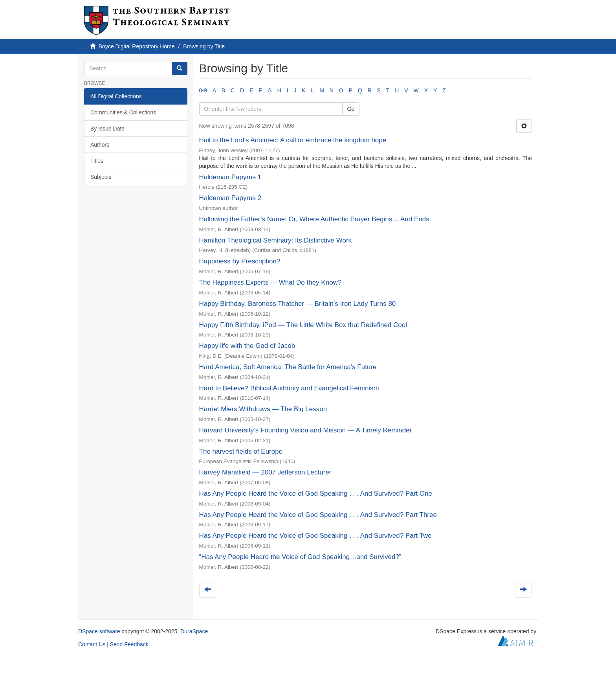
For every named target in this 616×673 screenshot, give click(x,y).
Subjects (101, 177)
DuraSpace (194, 631)
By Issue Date (107, 129)
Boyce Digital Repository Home (137, 46)
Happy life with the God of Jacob (247, 346)
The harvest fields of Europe (241, 451)
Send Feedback (129, 644)
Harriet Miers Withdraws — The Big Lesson (263, 409)
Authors (100, 145)
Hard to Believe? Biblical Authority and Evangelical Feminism (289, 388)
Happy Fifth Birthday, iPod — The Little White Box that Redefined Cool (303, 325)
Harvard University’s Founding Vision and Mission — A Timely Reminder (306, 430)
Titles (97, 161)
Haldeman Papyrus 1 (230, 177)
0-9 (203, 90)
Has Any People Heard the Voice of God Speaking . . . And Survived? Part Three (318, 515)
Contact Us (92, 644)
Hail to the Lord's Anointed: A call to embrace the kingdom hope (293, 140)
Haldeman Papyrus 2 (230, 198)
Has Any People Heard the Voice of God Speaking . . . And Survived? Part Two (315, 536)
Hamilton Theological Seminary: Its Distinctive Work (276, 240)
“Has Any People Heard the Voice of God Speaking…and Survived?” (300, 557)
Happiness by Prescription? (240, 261)
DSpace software (99, 631)
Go (351, 109)
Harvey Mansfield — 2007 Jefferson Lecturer (265, 472)
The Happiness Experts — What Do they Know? (270, 282)
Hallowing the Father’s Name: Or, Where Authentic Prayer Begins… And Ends (314, 219)
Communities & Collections (123, 112)
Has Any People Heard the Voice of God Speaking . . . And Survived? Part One (316, 494)
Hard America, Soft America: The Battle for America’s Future (288, 367)
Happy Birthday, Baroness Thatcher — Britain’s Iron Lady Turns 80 (298, 304)
